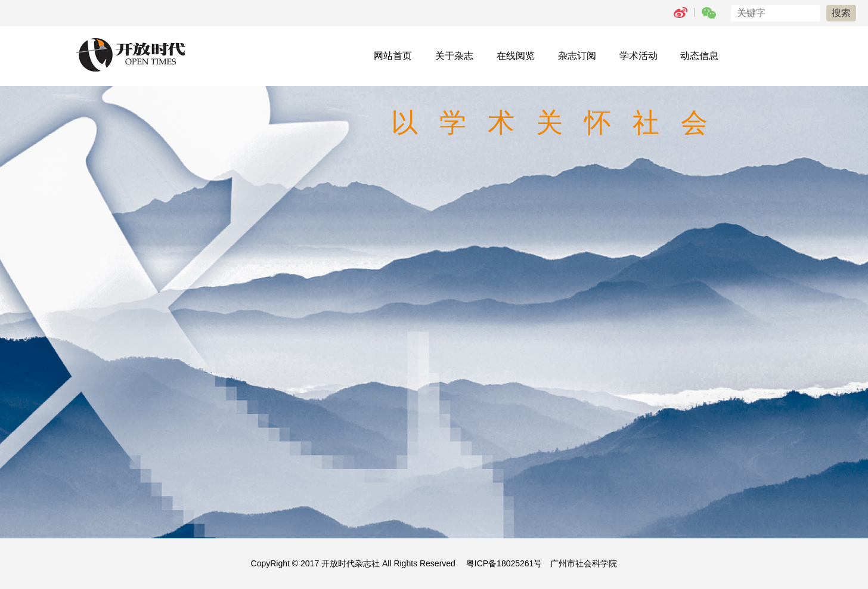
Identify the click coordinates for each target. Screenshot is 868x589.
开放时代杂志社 (351, 563)
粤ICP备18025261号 (504, 563)
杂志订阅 (577, 56)
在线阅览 (516, 56)
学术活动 (638, 56)
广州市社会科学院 (584, 563)
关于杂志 (454, 56)
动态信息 (699, 56)
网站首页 (393, 56)
